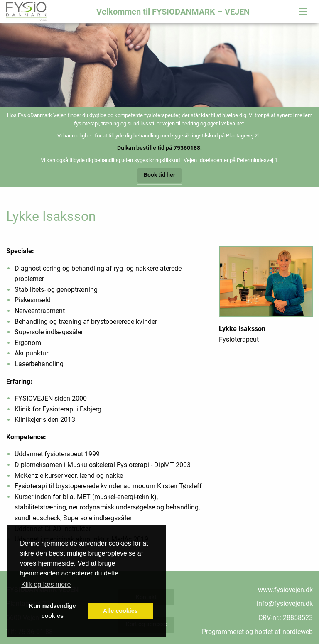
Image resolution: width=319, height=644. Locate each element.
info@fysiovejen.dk (285, 604)
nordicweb (298, 632)
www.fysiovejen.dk (285, 590)
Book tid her (159, 175)
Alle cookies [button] (120, 611)
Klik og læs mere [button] (46, 584)
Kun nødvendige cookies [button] (53, 611)
